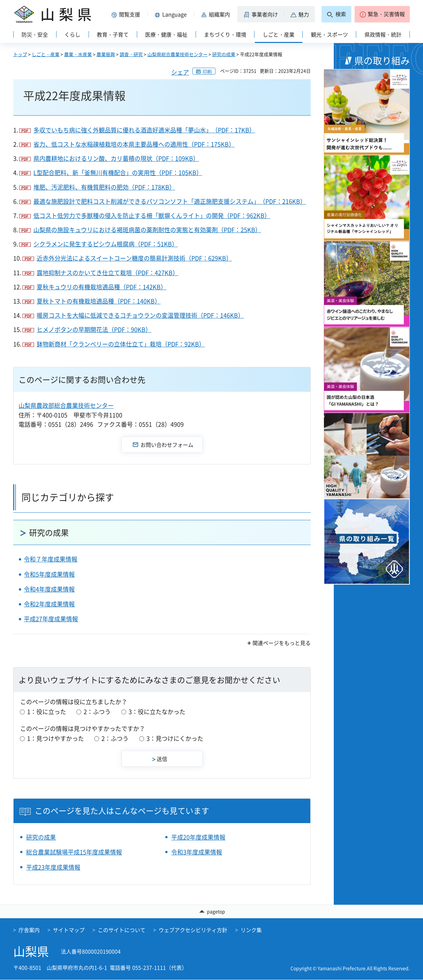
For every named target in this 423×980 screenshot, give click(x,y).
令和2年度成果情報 (49, 604)
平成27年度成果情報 (51, 619)
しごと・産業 (46, 54)
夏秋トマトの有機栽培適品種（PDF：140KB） (99, 301)
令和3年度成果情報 (197, 852)
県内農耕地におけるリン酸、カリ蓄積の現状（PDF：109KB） (116, 158)
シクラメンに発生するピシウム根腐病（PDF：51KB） (106, 244)
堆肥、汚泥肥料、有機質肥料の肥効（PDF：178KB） (104, 187)
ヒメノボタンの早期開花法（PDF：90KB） (94, 329)
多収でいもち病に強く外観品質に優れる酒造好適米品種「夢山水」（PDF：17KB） (144, 130)
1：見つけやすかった (56, 738)
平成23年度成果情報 (53, 867)
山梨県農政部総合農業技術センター (66, 405)
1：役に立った (47, 712)
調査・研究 (131, 54)
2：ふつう (97, 712)
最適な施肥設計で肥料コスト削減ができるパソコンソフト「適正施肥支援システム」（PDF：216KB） (170, 201)
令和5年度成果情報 (49, 574)
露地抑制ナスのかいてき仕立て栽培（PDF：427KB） (108, 273)
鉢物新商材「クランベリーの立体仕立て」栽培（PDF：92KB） (121, 344)
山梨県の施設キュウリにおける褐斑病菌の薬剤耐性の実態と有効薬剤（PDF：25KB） (147, 230)
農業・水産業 (78, 54)
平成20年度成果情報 (198, 837)
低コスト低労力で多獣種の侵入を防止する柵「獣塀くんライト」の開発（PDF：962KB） (152, 216)
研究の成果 (224, 54)
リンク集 (251, 930)
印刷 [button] (207, 71)
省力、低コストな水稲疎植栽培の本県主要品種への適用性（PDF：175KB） (134, 144)
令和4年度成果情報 (49, 589)
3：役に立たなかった (157, 712)
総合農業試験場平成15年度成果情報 (74, 852)
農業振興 (106, 54)
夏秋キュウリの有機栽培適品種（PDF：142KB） (102, 287)
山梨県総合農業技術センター (177, 54)
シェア (180, 72)
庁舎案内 (29, 930)
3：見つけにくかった (175, 738)
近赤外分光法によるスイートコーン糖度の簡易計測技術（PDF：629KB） (134, 258)
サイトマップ (69, 930)
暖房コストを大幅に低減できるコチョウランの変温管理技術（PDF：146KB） (140, 315)
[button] (127, 14)
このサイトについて (122, 930)
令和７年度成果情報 (51, 559)
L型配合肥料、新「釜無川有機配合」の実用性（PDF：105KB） (118, 173)
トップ (20, 54)
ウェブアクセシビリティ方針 (193, 930)
